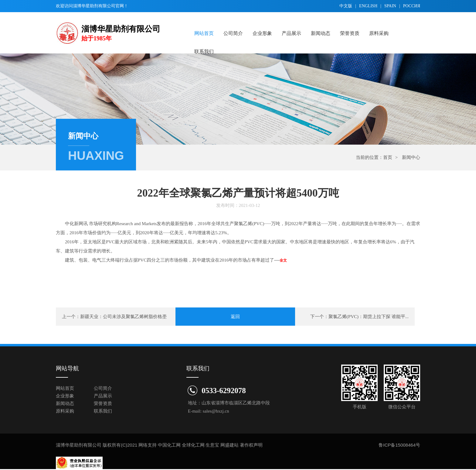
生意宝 (212, 445)
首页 (388, 157)
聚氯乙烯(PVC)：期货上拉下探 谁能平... (369, 317)
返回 (235, 317)
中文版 (346, 6)
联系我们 (204, 51)
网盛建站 (229, 445)
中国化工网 (169, 445)
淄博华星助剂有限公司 (94, 6)
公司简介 (233, 33)
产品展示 (291, 33)
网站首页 (204, 33)
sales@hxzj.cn (216, 411)
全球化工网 (193, 445)
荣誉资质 (350, 33)
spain (390, 6)
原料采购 (379, 33)
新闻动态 (321, 33)
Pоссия (412, 6)
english (368, 6)
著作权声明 (251, 445)
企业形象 (262, 33)
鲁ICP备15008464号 (399, 445)
